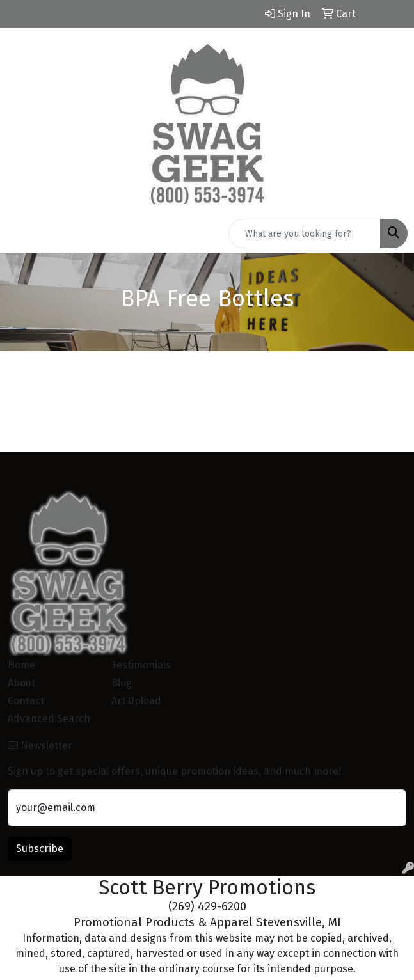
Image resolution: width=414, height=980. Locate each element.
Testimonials (141, 665)
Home (21, 665)
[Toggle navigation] (20, 233)
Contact (26, 701)
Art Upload (136, 701)
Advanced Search (49, 719)
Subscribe (40, 849)
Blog (122, 683)
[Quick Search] (305, 233)
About (21, 683)
